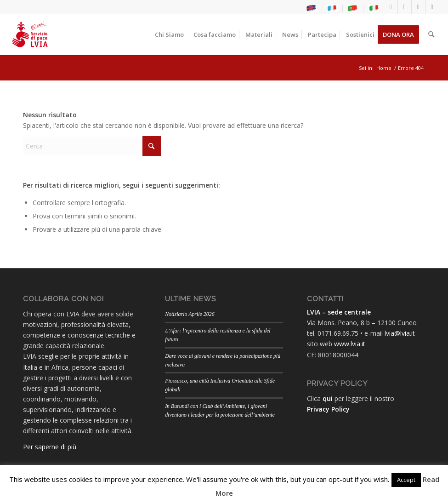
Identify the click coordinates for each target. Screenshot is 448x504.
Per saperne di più (50, 447)
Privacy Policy (328, 409)
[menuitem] (312, 8)
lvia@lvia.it (400, 333)
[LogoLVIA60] (30, 34)
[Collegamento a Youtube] (418, 7)
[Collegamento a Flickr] (432, 7)
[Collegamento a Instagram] (405, 7)
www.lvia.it (350, 344)
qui (328, 398)
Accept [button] (406, 480)
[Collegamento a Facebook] (391, 7)
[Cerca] (431, 34)
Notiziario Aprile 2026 (190, 314)
